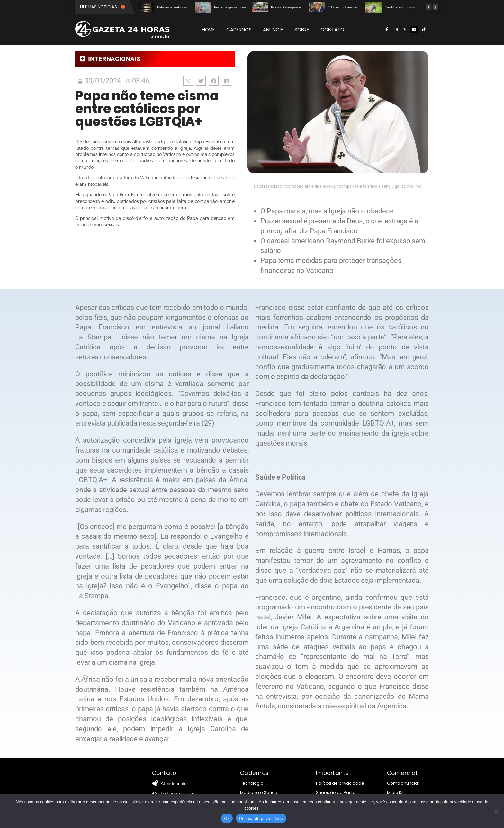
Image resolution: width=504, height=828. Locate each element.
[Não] (496, 811)
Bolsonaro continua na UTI (176, 7)
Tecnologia (252, 783)
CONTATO (332, 29)
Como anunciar (403, 783)
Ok (227, 819)
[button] (188, 81)
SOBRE (302, 29)
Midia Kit (395, 792)
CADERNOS (239, 29)
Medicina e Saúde (259, 792)
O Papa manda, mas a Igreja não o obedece (327, 211)
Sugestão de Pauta (336, 792)
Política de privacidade (340, 783)
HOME (208, 29)
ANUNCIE (273, 29)
